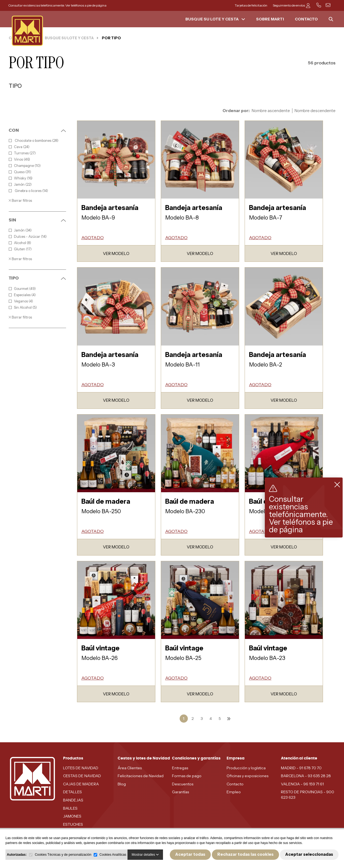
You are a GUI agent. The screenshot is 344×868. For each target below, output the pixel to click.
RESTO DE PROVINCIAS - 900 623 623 (308, 795)
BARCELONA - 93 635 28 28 (306, 776)
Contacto (235, 784)
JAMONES (72, 816)
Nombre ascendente (271, 111)
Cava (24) (19, 147)
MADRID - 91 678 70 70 (301, 768)
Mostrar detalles (145, 855)
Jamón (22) (20, 184)
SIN (37, 220)
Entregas (180, 768)
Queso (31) (20, 172)
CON (37, 130)
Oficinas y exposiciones (247, 776)
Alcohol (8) (20, 243)
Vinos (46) (19, 159)
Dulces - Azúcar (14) (28, 237)
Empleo (234, 792)
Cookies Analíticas (113, 855)
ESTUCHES (73, 824)
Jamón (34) (20, 230)
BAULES (70, 808)
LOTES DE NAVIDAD (81, 768)
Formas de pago (187, 776)
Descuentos (183, 784)
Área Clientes (130, 768)
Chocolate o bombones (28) (34, 141)
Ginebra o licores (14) (28, 191)
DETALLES (72, 792)
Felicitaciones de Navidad (141, 776)
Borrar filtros (20, 200)
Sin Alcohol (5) (23, 307)
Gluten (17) (20, 249)
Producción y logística (246, 768)
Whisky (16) (21, 178)
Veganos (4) (21, 301)
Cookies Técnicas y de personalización (63, 855)
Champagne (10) (25, 166)
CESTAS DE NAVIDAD (82, 776)
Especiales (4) (22, 295)
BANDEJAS (73, 800)
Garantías (180, 792)
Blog (122, 784)
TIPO (37, 278)
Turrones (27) (22, 153)
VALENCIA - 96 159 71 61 (302, 784)
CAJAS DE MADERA (81, 784)
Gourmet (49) (22, 289)
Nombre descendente (315, 111)
